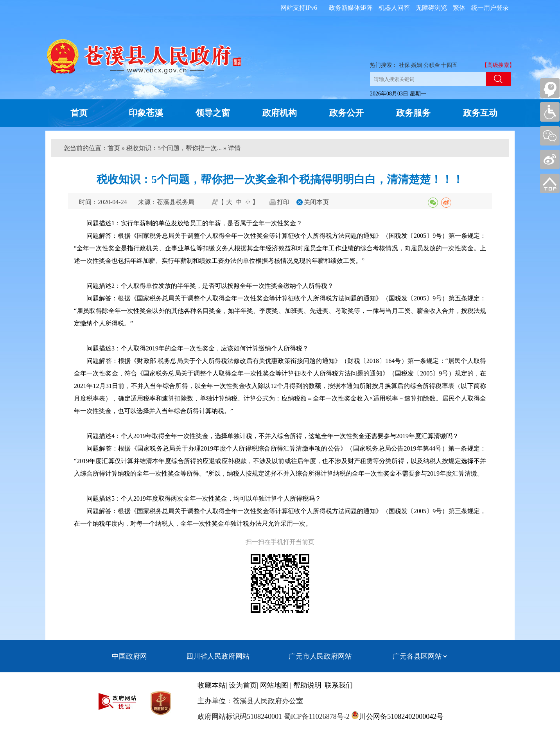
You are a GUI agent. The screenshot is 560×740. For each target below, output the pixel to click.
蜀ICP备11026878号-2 (316, 717)
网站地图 (274, 685)
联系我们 (339, 685)
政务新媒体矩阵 (351, 8)
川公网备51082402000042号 (401, 717)
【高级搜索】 (498, 65)
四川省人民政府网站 (218, 656)
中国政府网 (129, 656)
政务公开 (346, 113)
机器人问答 (394, 8)
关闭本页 (316, 202)
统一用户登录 (490, 8)
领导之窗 (213, 113)
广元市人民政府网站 (320, 656)
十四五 (449, 65)
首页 (79, 113)
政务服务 (413, 113)
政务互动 (480, 113)
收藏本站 (212, 685)
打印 (283, 202)
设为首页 (243, 685)
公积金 (432, 65)
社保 (404, 65)
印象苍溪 (146, 113)
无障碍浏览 (431, 8)
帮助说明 (307, 685)
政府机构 (280, 113)
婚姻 (416, 65)
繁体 (459, 8)
